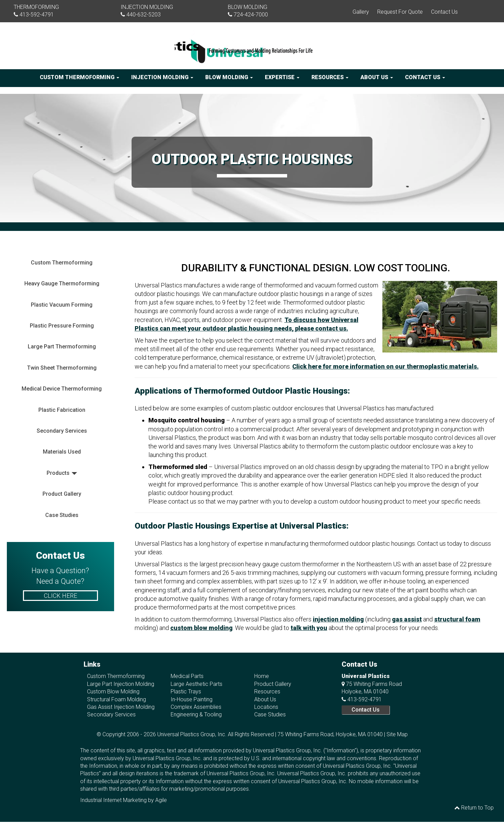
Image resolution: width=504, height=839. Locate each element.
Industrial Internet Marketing (113, 800)
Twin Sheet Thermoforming (62, 368)
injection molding (338, 619)
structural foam (457, 619)
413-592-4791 (37, 15)
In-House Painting (192, 699)
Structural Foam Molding (116, 699)
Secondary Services (62, 431)
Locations (266, 707)
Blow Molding (229, 77)
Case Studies (62, 515)
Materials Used (62, 452)
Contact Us (444, 12)
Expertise (282, 77)
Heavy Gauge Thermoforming (62, 283)
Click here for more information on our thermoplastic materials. (385, 366)
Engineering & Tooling (196, 714)
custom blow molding (201, 628)
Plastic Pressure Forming (62, 326)
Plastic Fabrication (62, 410)
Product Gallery (62, 494)
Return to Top (474, 808)
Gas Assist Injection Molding (121, 707)
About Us (377, 77)
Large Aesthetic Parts (196, 684)
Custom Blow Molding (113, 692)
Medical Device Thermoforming (62, 389)
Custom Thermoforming (79, 77)
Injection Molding (162, 77)
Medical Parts (187, 676)
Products (58, 473)
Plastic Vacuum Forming (62, 305)
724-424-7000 (251, 15)
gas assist (407, 619)
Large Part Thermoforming (62, 347)
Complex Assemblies (196, 707)
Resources (330, 77)
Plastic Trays (186, 692)
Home (262, 676)
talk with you (309, 628)
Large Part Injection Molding (121, 684)
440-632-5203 (144, 15)
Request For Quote (400, 12)
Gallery (361, 12)
